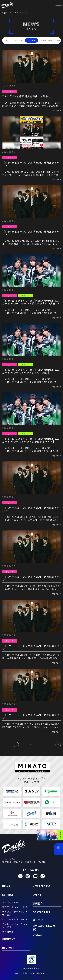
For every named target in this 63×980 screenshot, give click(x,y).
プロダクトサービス (13, 902)
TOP (5, 13)
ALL (8, 40)
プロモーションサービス (15, 907)
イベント (19, 40)
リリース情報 (46, 40)
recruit (8, 948)
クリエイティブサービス (15, 919)
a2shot (37, 935)
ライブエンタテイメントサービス (15, 913)
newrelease (42, 886)
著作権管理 (8, 932)
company (9, 939)
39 (45, 745)
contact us (41, 912)
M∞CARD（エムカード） (45, 928)
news (13, 13)
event (37, 895)
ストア (37, 920)
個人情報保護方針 (32, 968)
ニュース (31, 40)
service (8, 895)
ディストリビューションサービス (15, 926)
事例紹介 (38, 903)
